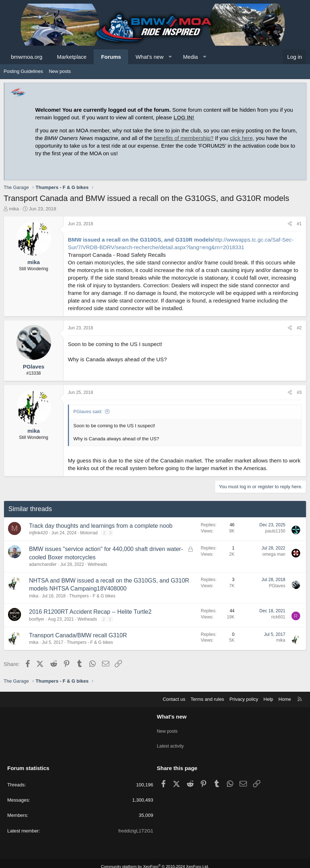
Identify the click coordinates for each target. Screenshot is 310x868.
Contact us (174, 699)
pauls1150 (275, 531)
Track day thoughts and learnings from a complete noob (101, 526)
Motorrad (89, 533)
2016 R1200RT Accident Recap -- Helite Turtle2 (90, 612)
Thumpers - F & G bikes (92, 596)
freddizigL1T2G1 (136, 824)
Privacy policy (244, 699)
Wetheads (97, 564)
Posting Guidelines (23, 71)
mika (14, 209)
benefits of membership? (184, 138)
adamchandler (43, 564)
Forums (111, 57)
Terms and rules (207, 699)
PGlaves (277, 586)
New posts (60, 71)
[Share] (290, 224)
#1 (299, 224)
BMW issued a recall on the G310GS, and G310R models (140, 240)
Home (285, 699)
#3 (299, 392)
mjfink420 (38, 533)
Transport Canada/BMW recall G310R (78, 635)
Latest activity (171, 742)
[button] (170, 57)
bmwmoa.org (27, 57)
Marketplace (72, 57)
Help (268, 699)
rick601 (278, 617)
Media (190, 57)
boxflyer (37, 619)
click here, (242, 138)
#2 (299, 328)
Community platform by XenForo (155, 860)
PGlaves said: (88, 412)
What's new (149, 57)
